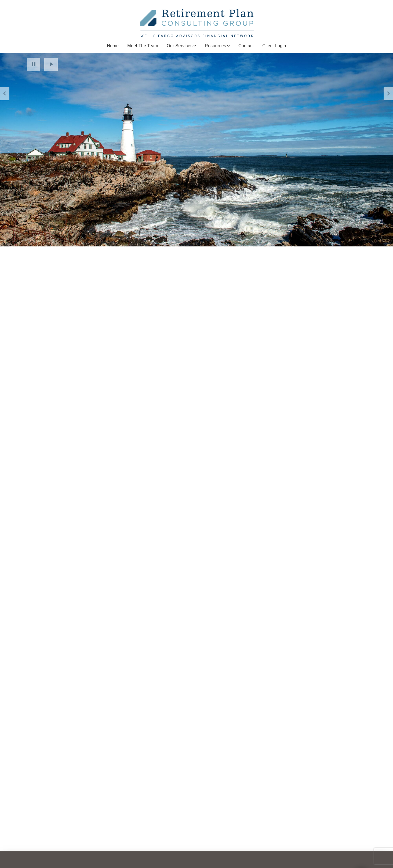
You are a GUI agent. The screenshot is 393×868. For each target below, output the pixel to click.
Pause (34, 64)
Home (113, 46)
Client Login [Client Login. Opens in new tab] (274, 46)
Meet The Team (143, 46)
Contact (246, 46)
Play (51, 64)
